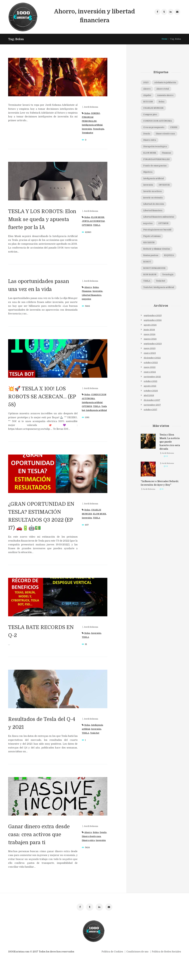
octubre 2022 (151, 386)
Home (164, 39)
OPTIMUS (87, 225)
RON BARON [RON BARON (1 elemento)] (150, 297)
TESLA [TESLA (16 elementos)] (147, 303)
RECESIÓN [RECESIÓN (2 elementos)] (149, 264)
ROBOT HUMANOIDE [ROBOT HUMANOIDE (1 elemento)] (155, 290)
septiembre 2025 (153, 338)
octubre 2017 (151, 433)
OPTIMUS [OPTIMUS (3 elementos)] (165, 244)
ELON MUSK (98, 217)
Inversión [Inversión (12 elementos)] (149, 201)
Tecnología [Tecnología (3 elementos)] (169, 297)
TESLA (98, 225)
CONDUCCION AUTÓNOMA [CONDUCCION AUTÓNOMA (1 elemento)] (159, 129)
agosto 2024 (150, 348)
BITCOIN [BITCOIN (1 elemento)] (149, 109)
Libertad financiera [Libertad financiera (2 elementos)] (154, 227)
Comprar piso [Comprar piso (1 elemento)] (151, 122)
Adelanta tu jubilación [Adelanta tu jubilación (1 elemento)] (155, 89)
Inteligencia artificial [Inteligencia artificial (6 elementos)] (155, 194)
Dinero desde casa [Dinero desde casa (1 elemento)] (154, 148)
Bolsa (87, 113)
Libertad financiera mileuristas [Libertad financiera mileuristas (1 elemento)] (160, 236)
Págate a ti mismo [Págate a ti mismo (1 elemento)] (153, 257)
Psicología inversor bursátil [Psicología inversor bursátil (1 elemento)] (159, 251)
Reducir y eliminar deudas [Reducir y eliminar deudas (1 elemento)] (158, 270)
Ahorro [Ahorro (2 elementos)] (147, 96)
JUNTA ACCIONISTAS (94, 221)
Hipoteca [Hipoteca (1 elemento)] (148, 188)
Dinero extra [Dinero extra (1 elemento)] (150, 155)
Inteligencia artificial (93, 125)
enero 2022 (150, 395)
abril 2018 (149, 419)
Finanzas (87, 291)
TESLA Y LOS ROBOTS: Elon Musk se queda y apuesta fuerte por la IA (42, 219)
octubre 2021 (151, 404)
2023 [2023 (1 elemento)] (146, 83)
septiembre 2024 (153, 343)
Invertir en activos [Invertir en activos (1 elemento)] (154, 207)
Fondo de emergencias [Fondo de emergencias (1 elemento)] (156, 181)
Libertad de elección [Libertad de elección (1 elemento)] (155, 220)
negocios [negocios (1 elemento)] (148, 244)
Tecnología (100, 129)
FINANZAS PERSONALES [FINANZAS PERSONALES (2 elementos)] (157, 174)
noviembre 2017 (152, 428)
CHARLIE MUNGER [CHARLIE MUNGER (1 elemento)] (154, 115)
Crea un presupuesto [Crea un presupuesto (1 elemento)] (155, 135)
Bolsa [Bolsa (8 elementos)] (163, 109)
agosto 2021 (150, 409)
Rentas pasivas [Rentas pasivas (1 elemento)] (152, 277)
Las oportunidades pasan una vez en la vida (36, 289)
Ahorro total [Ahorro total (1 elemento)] (164, 96)
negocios (87, 299)
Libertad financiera (93, 295)
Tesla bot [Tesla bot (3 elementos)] (162, 303)
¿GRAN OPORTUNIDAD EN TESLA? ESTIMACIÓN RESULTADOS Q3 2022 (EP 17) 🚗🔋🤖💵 (42, 528)
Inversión (87, 129)
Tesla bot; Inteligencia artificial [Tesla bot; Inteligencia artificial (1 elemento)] (160, 310)
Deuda (85, 852)
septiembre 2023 (153, 366)
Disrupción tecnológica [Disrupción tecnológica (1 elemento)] (156, 161)
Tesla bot (95, 749)
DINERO (96, 113)
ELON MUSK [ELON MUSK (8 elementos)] (150, 168)
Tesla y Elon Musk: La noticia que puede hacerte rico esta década (170, 465)
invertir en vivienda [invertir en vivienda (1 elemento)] (154, 214)
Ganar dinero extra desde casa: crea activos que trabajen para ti (43, 850)
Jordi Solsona (91, 107)
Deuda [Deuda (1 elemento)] (161, 142)
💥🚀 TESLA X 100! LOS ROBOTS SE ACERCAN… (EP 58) (42, 404)
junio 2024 (149, 352)
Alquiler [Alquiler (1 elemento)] (148, 102)
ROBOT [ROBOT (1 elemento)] (148, 284)
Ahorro (88, 287)
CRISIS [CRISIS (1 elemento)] (147, 142)
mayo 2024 (150, 357)
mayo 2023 (150, 371)
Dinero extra (95, 856)
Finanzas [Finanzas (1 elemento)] (169, 168)
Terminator (88, 133)
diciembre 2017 (152, 423)
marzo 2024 (150, 362)
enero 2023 (150, 376)
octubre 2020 (151, 414)
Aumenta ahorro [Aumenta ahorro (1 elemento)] (167, 102)
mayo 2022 (150, 390)
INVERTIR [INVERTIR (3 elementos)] (166, 201)
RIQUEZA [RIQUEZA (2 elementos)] (171, 277)
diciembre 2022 (152, 381)
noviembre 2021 (152, 400)
